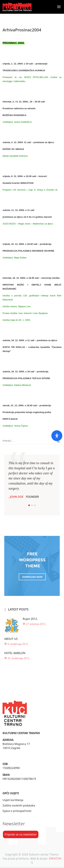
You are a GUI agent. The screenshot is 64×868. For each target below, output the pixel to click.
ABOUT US (11, 639)
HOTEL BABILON (15, 653)
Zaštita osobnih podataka (19, 805)
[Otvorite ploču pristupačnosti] (57, 436)
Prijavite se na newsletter (21, 834)
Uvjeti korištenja (13, 800)
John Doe (17, 497)
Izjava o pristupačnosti (17, 811)
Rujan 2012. (30, 619)
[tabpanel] (32, 480)
